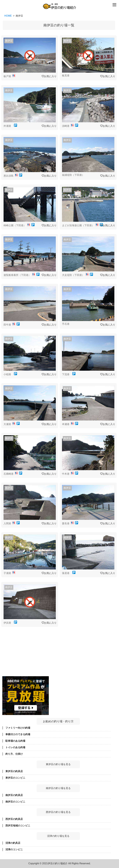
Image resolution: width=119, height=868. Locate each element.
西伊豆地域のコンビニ (18, 826)
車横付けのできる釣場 (18, 734)
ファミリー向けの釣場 (18, 728)
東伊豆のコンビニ (15, 778)
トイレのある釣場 (15, 747)
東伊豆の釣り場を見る (58, 764)
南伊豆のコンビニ (15, 802)
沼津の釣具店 (13, 843)
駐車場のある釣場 (15, 741)
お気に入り (49, 76)
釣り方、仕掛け (14, 754)
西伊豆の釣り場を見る (58, 812)
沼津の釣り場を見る (58, 836)
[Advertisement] (58, 650)
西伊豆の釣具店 (14, 819)
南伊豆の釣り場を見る (58, 788)
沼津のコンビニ (14, 849)
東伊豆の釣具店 (14, 771)
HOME (8, 16)
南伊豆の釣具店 (14, 795)
